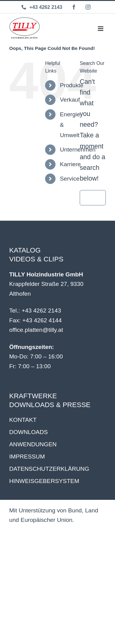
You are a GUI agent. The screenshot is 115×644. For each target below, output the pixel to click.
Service (70, 179)
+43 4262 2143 (42, 311)
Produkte (72, 85)
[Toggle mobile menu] (101, 28)
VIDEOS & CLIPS (36, 259)
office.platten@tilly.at (36, 330)
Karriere (70, 164)
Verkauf (70, 100)
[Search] (87, 198)
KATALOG (25, 250)
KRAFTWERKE (33, 396)
